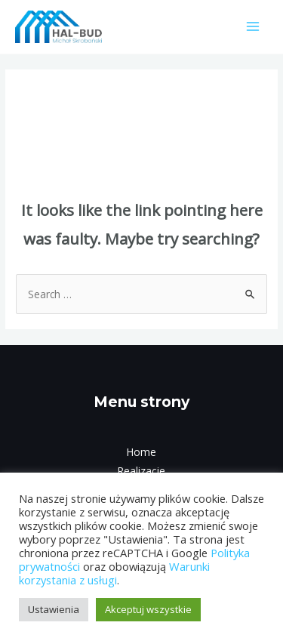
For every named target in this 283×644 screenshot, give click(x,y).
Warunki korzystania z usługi (114, 573)
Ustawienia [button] (54, 609)
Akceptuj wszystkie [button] (148, 609)
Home (141, 452)
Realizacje (141, 471)
